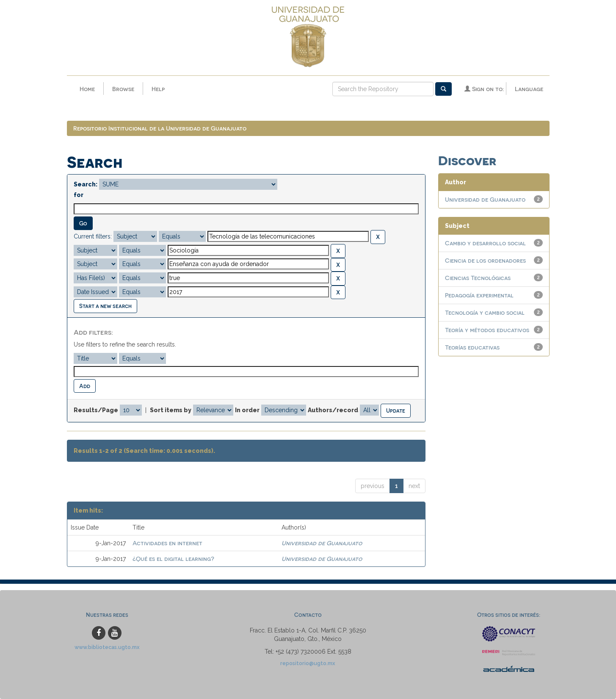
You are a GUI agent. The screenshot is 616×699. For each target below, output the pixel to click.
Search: (86, 184)
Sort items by (171, 410)
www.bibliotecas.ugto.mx (107, 647)
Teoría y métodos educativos (487, 330)
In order (247, 410)
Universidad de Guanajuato (322, 543)
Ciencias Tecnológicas (478, 278)
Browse (123, 89)
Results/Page (96, 410)
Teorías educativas (472, 347)
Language (529, 89)
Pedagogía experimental (479, 295)
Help (158, 89)
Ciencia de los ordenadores (485, 260)
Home (87, 89)
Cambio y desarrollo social (485, 243)
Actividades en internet (167, 543)
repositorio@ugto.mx (308, 663)
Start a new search (105, 306)
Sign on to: (484, 89)
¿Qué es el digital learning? (173, 559)
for (79, 195)
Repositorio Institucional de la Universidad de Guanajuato (160, 128)
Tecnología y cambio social (485, 312)
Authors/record (333, 410)
